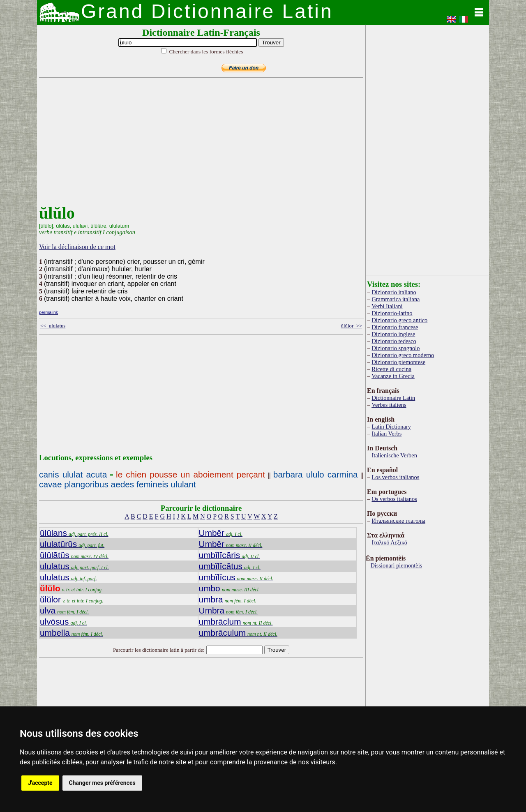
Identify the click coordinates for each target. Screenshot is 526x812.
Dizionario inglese (393, 334)
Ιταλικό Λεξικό (389, 542)
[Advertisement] (199, 146)
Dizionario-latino (392, 313)
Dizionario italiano (394, 292)
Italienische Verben (394, 455)
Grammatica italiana (396, 299)
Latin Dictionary (391, 427)
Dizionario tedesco (394, 341)
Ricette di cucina (391, 369)
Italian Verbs (386, 434)
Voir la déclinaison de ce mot (77, 247)
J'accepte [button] (40, 783)
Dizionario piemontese (398, 362)
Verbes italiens (389, 405)
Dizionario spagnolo (396, 348)
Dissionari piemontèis (396, 565)
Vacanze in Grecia (393, 376)
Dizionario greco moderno (403, 355)
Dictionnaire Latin (393, 398)
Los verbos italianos (395, 477)
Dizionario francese (395, 327)
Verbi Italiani (387, 306)
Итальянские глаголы (398, 521)
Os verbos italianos (394, 499)
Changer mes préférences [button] (102, 783)
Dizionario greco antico (399, 320)
